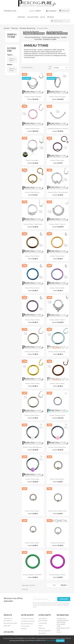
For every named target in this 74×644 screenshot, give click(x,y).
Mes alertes (42, 633)
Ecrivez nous (25, 626)
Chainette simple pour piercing (58, 129)
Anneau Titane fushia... (33, 129)
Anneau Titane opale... (33, 479)
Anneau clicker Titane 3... (58, 320)
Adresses (42, 628)
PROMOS (50, 17)
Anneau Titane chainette (33, 97)
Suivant (65, 585)
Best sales (7, 626)
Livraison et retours (28, 619)
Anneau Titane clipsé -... (58, 479)
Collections (33, 17)
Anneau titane (12, 36)
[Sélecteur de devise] (39, 11)
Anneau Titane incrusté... (58, 415)
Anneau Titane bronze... (33, 192)
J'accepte (60, 641)
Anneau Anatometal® (58, 543)
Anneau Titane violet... (58, 160)
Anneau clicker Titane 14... (58, 224)
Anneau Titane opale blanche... (33, 447)
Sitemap (24, 629)
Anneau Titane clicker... (33, 256)
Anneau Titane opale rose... (58, 447)
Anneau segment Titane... (58, 575)
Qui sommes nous (27, 624)
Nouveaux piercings (10, 623)
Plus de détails (51, 640)
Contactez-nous (10, 11)
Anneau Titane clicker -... (33, 352)
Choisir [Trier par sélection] (61, 68)
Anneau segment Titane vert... (33, 575)
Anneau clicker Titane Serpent (58, 192)
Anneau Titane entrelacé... (58, 97)
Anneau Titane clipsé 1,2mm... (58, 511)
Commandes (43, 623)
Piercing (21, 17)
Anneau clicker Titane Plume (33, 224)
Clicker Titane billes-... (33, 160)
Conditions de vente (28, 621)
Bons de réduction (45, 631)
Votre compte (45, 615)
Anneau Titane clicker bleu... (58, 352)
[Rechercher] (60, 21)
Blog (43, 17)
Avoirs (40, 626)
